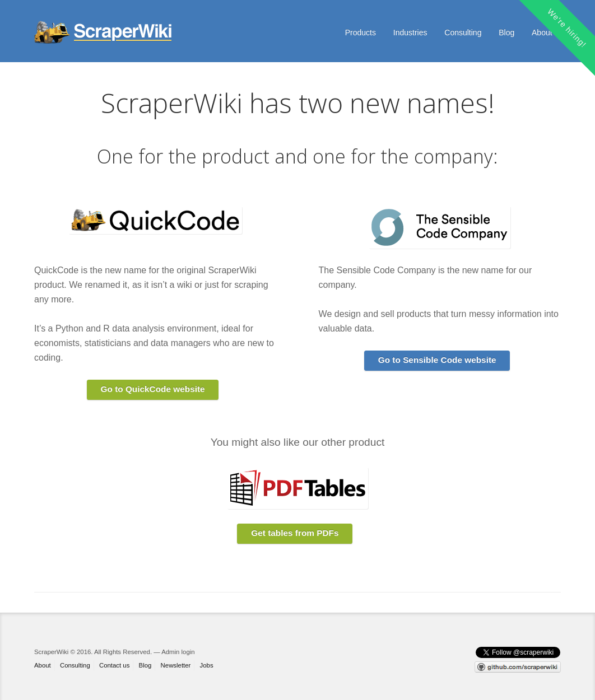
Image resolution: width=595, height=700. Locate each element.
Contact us (114, 665)
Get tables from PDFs (295, 533)
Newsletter (176, 665)
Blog (506, 32)
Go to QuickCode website (153, 389)
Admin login (178, 652)
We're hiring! (567, 28)
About (542, 32)
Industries (410, 32)
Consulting (463, 32)
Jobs (207, 665)
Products (361, 32)
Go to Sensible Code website (437, 360)
